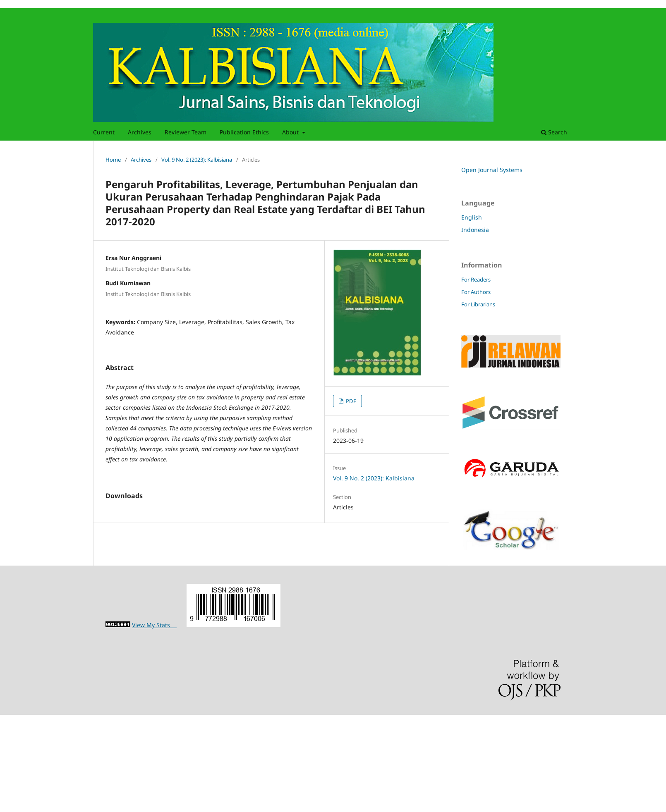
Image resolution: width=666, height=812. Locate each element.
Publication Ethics (244, 132)
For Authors (476, 292)
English (472, 217)
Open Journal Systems (492, 170)
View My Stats (154, 722)
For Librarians (478, 304)
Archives (140, 132)
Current (104, 132)
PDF (350, 401)
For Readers (476, 279)
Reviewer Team (186, 132)
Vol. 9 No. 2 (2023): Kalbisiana (197, 160)
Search (554, 132)
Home (113, 160)
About (291, 132)
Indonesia (475, 230)
